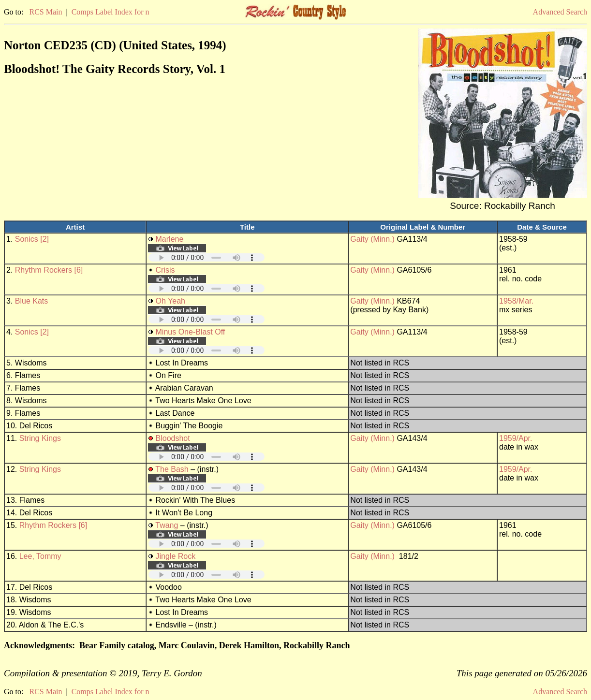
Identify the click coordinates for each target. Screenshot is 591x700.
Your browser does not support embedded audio (207, 257)
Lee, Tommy (40, 556)
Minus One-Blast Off (191, 332)
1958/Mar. (516, 301)
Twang (167, 525)
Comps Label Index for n (111, 12)
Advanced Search (560, 12)
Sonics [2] (32, 239)
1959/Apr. (516, 438)
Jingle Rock (176, 556)
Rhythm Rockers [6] (49, 270)
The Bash (172, 469)
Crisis (165, 270)
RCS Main (45, 12)
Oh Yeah (170, 301)
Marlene (170, 239)
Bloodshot (173, 438)
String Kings (40, 438)
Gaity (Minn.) (372, 239)
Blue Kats (31, 301)
